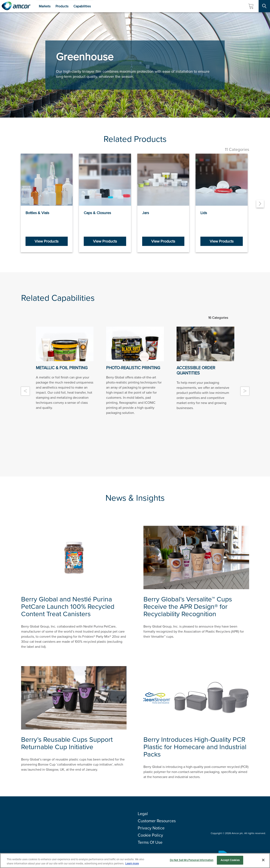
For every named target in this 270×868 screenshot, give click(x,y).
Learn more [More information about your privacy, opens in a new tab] (132, 863)
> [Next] (245, 391)
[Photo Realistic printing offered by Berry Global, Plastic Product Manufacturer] (135, 344)
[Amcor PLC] (16, 6)
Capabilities (82, 6)
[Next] (260, 204)
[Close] (263, 860)
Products (62, 6)
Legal (143, 814)
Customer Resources (157, 821)
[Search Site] (264, 6)
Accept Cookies (230, 860)
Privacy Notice (151, 828)
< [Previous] (25, 391)
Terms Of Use (150, 842)
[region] (135, 861)
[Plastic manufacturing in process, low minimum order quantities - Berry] (205, 344)
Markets (45, 6)
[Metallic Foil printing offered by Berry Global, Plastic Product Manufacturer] (65, 344)
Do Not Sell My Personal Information (192, 860)
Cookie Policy (150, 835)
